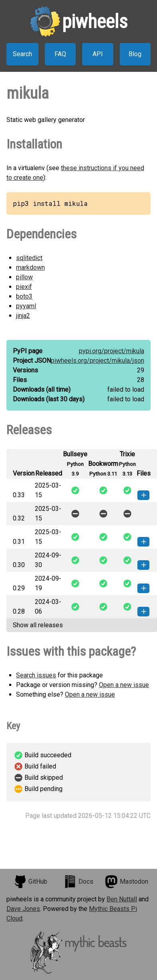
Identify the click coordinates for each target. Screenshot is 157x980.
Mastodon (127, 882)
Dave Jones (23, 909)
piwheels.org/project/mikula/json (98, 361)
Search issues (36, 675)
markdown (30, 267)
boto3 (24, 296)
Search (22, 54)
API (98, 54)
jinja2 (23, 316)
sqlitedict (29, 258)
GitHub (30, 882)
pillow (24, 277)
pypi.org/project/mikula (112, 351)
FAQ (60, 54)
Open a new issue (124, 685)
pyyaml (26, 306)
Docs (78, 882)
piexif (24, 287)
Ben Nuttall (122, 899)
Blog (135, 54)
